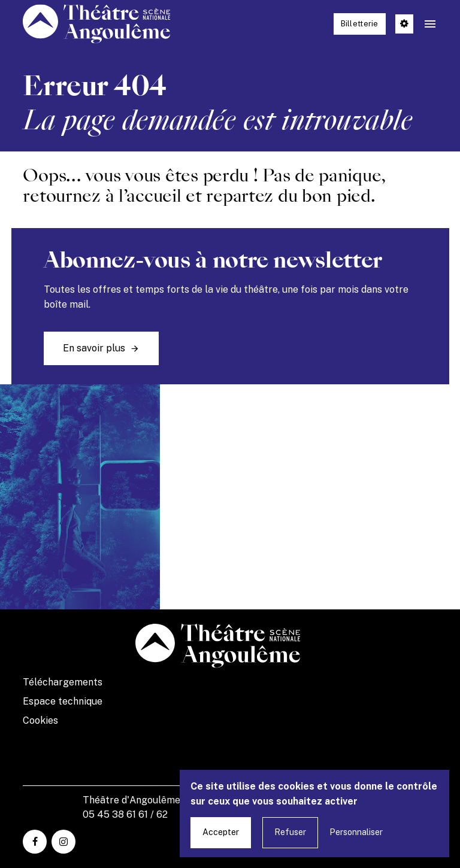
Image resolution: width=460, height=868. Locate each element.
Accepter (221, 832)
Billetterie (360, 24)
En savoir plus (94, 348)
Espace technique (63, 701)
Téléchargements (63, 682)
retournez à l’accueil (102, 196)
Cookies (40, 720)
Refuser (290, 832)
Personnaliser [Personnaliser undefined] (356, 832)
